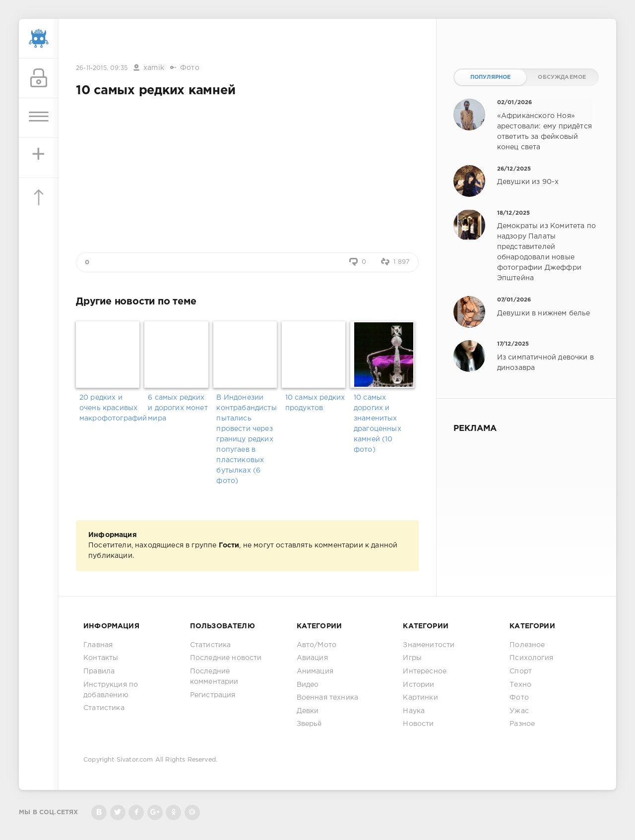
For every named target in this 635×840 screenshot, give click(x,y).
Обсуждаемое (562, 77)
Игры (412, 658)
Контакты (101, 658)
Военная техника (328, 698)
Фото (190, 68)
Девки (308, 711)
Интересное (425, 671)
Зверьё (309, 724)
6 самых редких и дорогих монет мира (178, 408)
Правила (99, 671)
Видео (308, 685)
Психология (531, 658)
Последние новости (226, 658)
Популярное (491, 77)
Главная (98, 645)
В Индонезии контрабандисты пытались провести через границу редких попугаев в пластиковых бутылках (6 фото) (246, 439)
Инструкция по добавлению (111, 690)
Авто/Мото (317, 645)
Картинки (420, 698)
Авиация (312, 658)
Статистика (104, 708)
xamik (154, 68)
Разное (522, 724)
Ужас (519, 711)
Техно (520, 685)
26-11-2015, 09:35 (102, 68)
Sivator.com (135, 760)
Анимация (315, 671)
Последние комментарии (214, 677)
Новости (418, 724)
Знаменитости (429, 645)
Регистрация (213, 695)
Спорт (521, 671)
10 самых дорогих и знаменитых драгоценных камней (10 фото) (378, 424)
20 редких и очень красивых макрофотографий (110, 408)
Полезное (527, 645)
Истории (418, 685)
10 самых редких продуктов (315, 403)
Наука (414, 711)
